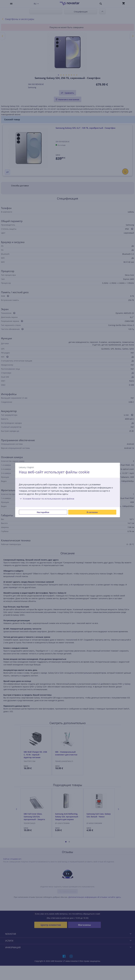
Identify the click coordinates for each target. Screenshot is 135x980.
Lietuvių (22, 467)
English (31, 467)
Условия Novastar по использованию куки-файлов (46, 499)
